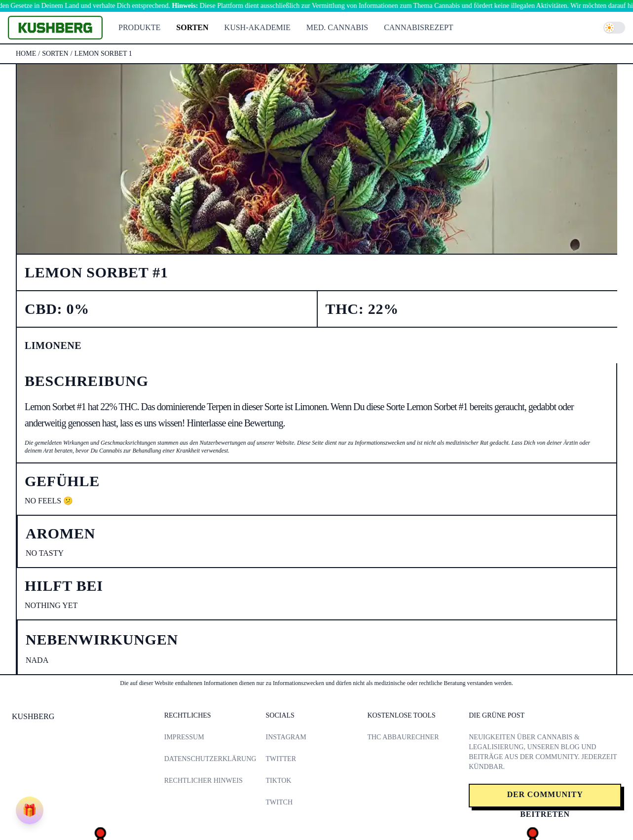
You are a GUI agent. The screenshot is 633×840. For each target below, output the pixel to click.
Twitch (279, 802)
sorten (55, 54)
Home (26, 54)
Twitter (281, 759)
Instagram (286, 737)
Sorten (192, 27)
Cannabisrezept (418, 27)
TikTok (279, 781)
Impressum (184, 737)
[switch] (614, 28)
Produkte (139, 27)
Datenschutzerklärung (210, 759)
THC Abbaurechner (403, 737)
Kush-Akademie (258, 27)
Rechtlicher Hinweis (204, 781)
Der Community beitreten (545, 799)
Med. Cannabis (337, 27)
